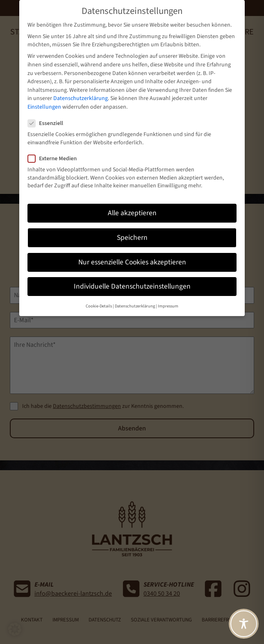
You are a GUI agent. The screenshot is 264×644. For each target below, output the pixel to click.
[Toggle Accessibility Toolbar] (244, 624)
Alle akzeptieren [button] (132, 197)
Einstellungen (44, 91)
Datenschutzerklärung (81, 82)
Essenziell (49, 107)
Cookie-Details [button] (99, 290)
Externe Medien (56, 142)
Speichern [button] (132, 221)
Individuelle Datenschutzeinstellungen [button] (132, 270)
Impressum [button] (168, 290)
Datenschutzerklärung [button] (135, 290)
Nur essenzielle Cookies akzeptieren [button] (132, 246)
